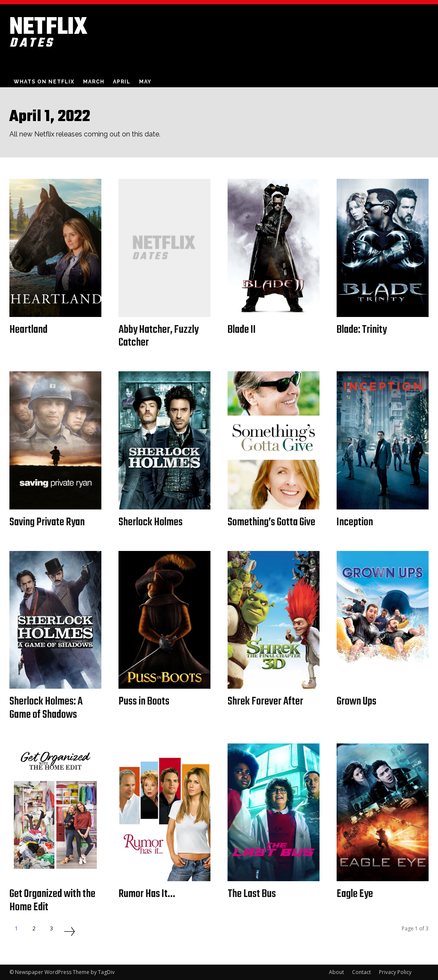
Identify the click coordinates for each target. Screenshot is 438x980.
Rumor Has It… (147, 894)
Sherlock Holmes (151, 522)
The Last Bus (252, 894)
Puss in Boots (144, 702)
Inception (355, 522)
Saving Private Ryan (48, 522)
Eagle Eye (355, 894)
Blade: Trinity (362, 330)
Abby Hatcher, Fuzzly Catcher (159, 336)
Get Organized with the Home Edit (53, 901)
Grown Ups (357, 702)
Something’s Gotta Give (272, 522)
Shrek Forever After (266, 702)
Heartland (28, 330)
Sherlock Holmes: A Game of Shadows (46, 708)
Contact (361, 972)
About (336, 972)
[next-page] (70, 932)
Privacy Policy (395, 972)
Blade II (242, 330)
